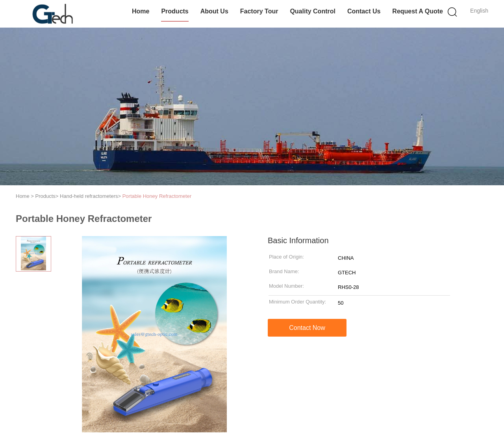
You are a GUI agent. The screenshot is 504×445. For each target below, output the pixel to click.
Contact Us (364, 11)
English (479, 11)
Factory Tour (259, 11)
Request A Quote (418, 11)
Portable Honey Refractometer (157, 196)
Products (175, 11)
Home (141, 11)
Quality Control (313, 11)
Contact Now (307, 328)
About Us (214, 11)
